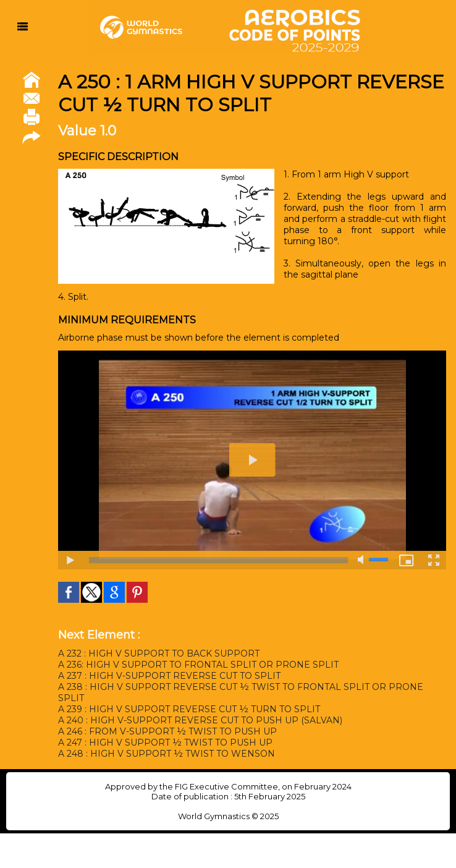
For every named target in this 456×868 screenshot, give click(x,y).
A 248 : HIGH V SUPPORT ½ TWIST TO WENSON (167, 754)
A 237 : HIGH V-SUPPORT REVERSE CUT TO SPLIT (169, 676)
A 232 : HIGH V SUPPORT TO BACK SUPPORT (159, 653)
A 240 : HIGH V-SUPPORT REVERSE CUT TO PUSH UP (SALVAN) (200, 720)
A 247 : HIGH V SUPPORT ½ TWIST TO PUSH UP (165, 742)
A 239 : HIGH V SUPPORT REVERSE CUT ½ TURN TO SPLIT (189, 709)
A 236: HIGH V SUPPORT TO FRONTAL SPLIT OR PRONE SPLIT (198, 665)
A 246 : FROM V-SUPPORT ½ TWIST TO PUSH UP (167, 731)
